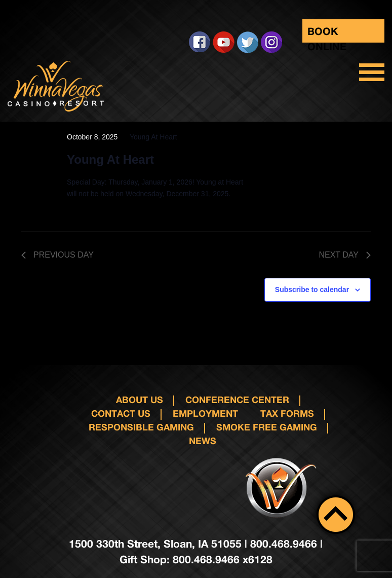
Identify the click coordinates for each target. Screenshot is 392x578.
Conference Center (237, 400)
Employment (205, 413)
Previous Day (57, 255)
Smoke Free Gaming (267, 427)
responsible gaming (141, 427)
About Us (140, 400)
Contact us (121, 413)
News (203, 441)
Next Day (345, 255)
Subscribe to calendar (312, 290)
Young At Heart (110, 159)
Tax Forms (287, 413)
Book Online (327, 34)
